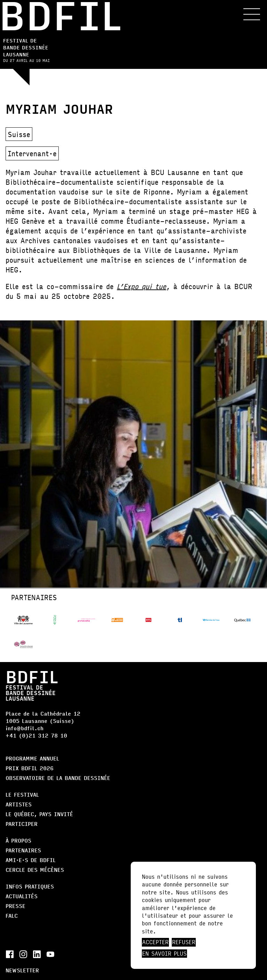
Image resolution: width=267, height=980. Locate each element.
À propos (18, 840)
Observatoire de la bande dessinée (58, 778)
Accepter (155, 942)
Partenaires (23, 850)
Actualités (22, 896)
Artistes (19, 804)
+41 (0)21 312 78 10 (36, 735)
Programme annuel (32, 758)
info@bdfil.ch (25, 728)
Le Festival (22, 794)
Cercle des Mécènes (35, 870)
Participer (22, 824)
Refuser (184, 942)
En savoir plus (164, 954)
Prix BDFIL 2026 (30, 768)
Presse (15, 906)
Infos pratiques (30, 886)
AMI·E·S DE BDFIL (31, 860)
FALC (12, 915)
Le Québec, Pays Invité (39, 814)
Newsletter (22, 970)
